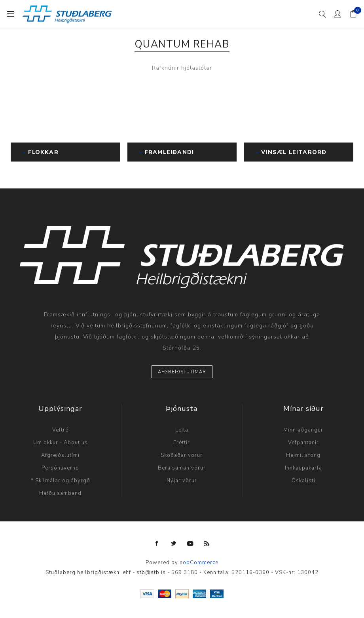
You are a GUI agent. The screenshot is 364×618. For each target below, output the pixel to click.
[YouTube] (190, 544)
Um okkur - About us (61, 443)
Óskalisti (303, 481)
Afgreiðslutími (60, 455)
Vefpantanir (303, 443)
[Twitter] (174, 544)
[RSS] (207, 544)
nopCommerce (199, 563)
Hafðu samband (60, 493)
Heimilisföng (303, 455)
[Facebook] (157, 544)
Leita (182, 430)
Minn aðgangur (303, 430)
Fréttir (182, 443)
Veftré (60, 430)
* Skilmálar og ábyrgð (61, 481)
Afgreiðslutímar (182, 372)
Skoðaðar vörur (182, 455)
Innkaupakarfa (303, 468)
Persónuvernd (60, 468)
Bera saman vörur (182, 468)
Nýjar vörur (182, 481)
